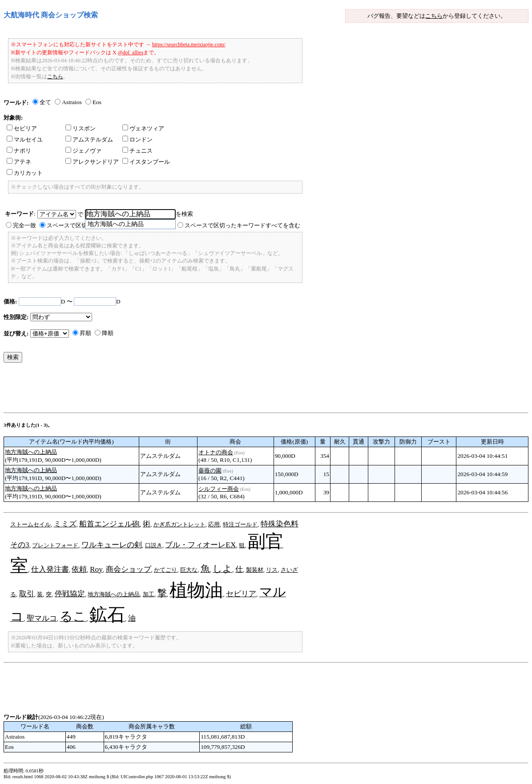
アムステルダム (89, 139)
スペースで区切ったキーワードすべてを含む (242, 225)
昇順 (85, 333)
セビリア (22, 128)
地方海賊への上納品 (31, 452)
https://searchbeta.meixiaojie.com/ (189, 44)
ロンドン (137, 139)
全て (45, 102)
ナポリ (19, 151)
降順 (108, 333)
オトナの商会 (216, 452)
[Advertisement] (165, 390)
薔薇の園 (210, 471)
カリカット (25, 173)
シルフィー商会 (219, 489)
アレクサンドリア (92, 162)
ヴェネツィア (143, 128)
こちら (434, 16)
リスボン (81, 128)
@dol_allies (131, 53)
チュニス (137, 151)
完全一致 (24, 225)
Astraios (72, 102)
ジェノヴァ (83, 151)
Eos (97, 102)
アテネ (19, 162)
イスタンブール (146, 162)
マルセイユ (25, 139)
